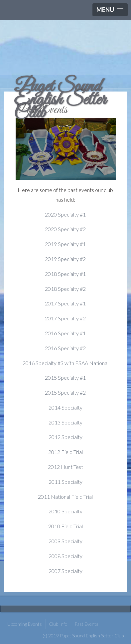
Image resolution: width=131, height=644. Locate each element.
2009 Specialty (65, 541)
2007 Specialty (65, 571)
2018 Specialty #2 (65, 289)
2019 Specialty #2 (65, 259)
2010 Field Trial (65, 526)
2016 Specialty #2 (65, 348)
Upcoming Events (25, 624)
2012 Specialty (65, 437)
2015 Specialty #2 (65, 392)
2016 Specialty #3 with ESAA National (65, 363)
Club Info (58, 624)
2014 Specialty (65, 407)
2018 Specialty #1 (65, 274)
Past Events (86, 624)
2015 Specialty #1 (65, 378)
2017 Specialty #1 (65, 303)
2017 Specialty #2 (65, 318)
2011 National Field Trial (65, 497)
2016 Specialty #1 (65, 333)
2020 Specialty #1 (65, 214)
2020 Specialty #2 (65, 229)
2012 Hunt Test (65, 467)
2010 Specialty (65, 511)
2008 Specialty (65, 556)
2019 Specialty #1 (65, 244)
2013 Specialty (65, 422)
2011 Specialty (65, 482)
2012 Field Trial (65, 452)
